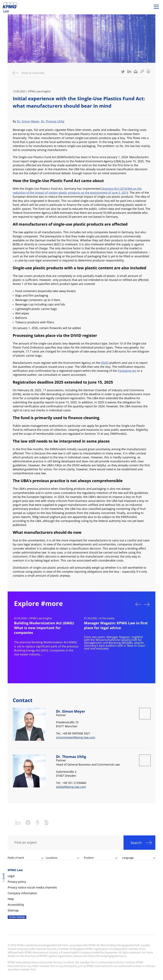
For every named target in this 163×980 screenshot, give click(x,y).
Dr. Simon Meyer (28, 121)
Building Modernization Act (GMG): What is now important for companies (44, 628)
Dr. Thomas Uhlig (53, 121)
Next (147, 604)
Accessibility (16, 905)
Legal (11, 876)
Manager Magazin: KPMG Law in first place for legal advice (116, 625)
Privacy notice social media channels (32, 887)
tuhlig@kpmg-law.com (71, 787)
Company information (22, 893)
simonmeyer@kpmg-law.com (76, 737)
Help (11, 899)
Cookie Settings (17, 917)
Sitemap (13, 910)
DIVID (105, 363)
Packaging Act (127, 371)
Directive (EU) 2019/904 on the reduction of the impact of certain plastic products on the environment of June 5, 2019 (77, 191)
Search (136, 843)
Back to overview (33, 73)
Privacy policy (17, 882)
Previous (138, 604)
